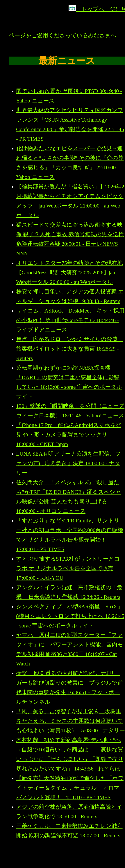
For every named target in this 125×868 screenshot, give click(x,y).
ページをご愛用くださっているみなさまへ (63, 35)
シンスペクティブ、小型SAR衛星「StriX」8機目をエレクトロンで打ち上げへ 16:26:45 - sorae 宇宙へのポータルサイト (70, 616)
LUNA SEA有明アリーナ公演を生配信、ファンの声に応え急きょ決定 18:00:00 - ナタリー (68, 463)
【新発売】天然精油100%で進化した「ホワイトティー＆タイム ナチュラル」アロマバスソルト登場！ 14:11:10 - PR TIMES (70, 788)
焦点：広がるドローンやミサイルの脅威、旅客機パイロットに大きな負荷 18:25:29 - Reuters (70, 349)
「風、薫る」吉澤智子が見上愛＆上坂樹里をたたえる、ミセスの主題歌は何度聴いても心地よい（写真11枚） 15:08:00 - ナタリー (71, 721)
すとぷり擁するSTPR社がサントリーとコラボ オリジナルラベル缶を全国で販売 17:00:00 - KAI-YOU (68, 568)
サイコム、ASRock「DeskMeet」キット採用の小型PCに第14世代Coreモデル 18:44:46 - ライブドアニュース (70, 320)
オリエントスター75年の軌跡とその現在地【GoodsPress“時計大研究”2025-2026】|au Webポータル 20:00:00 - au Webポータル (70, 273)
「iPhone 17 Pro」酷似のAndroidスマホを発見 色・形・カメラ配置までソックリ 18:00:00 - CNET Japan (69, 435)
